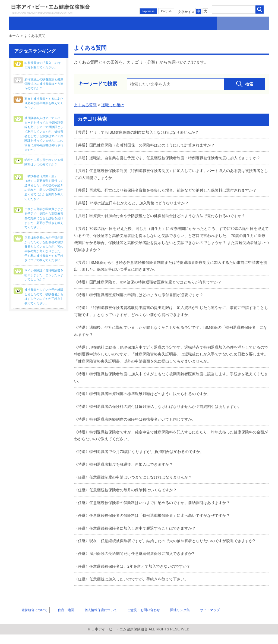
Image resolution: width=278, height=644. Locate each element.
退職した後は (115, 105)
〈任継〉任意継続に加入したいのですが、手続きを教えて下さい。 (135, 589)
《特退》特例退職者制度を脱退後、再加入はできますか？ (127, 475)
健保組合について (30, 620)
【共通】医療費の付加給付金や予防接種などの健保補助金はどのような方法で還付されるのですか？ (166, 229)
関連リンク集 (167, 620)
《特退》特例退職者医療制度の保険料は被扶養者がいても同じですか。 (139, 430)
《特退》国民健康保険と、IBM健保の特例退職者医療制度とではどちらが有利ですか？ (153, 294)
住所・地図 (59, 620)
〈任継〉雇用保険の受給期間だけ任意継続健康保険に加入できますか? (138, 563)
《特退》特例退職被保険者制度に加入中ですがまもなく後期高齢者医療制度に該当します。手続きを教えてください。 (170, 389)
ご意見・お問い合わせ (133, 620)
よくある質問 (86, 105)
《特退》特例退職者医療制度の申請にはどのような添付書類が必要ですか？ (143, 307)
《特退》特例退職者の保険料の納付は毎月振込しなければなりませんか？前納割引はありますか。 (164, 418)
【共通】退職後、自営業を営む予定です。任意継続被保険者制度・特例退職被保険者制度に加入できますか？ (170, 161)
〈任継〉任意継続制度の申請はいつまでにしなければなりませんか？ (137, 488)
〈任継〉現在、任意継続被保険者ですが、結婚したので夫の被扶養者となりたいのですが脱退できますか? (171, 551)
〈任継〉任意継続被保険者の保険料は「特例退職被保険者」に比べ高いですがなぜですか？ (158, 525)
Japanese (148, 11)
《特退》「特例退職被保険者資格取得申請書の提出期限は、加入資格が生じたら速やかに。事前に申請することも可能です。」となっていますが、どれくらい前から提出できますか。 (170, 323)
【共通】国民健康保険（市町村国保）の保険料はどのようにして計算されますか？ (149, 145)
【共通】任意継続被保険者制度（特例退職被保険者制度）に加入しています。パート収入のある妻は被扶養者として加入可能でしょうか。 (170, 181)
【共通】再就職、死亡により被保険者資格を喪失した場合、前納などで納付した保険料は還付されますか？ (168, 200)
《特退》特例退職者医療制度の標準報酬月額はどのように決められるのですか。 (147, 405)
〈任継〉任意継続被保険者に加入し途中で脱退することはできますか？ (139, 538)
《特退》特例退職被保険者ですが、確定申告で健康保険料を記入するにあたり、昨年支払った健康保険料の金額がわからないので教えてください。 (170, 446)
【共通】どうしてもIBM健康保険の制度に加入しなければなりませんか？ (141, 132)
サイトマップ (194, 620)
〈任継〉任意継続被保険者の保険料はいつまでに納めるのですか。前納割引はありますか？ (158, 513)
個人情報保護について (91, 620)
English (166, 11)
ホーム (14, 36)
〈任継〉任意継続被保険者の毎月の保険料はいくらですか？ (129, 500)
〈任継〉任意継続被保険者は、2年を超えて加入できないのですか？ (136, 576)
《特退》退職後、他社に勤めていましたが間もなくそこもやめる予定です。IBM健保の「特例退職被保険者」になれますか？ (169, 343)
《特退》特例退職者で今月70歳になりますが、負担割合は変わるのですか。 (144, 462)
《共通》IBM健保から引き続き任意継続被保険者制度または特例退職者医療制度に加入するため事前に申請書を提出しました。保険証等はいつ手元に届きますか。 (171, 278)
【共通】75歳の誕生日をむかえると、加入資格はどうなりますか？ (135, 216)
